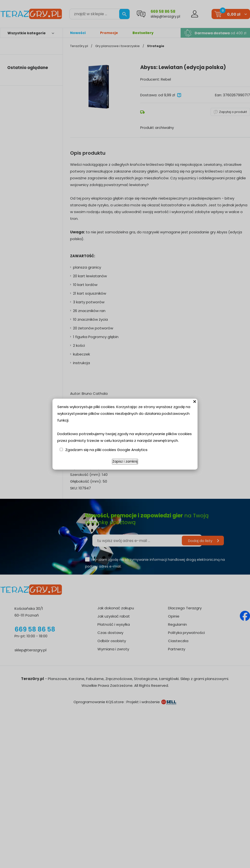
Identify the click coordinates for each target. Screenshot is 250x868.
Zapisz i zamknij (125, 462)
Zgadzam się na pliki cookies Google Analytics (106, 450)
